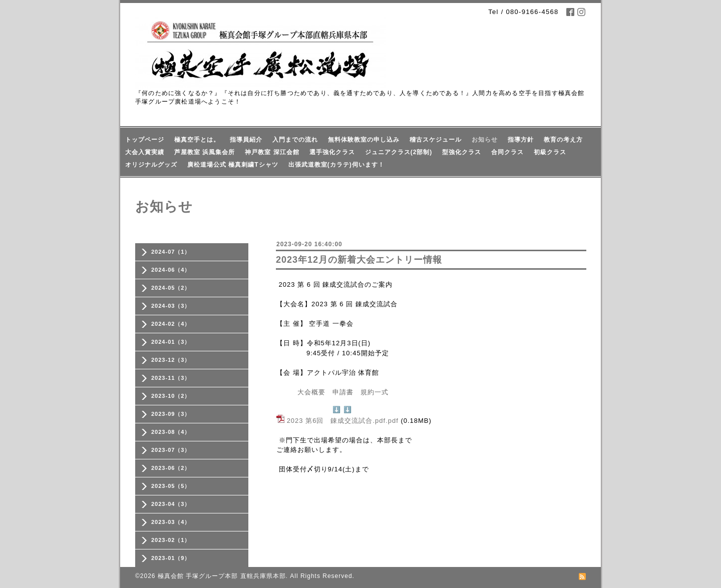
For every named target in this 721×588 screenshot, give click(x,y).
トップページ (145, 140)
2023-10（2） (171, 396)
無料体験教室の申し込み (364, 140)
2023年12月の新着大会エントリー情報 (359, 260)
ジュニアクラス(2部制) (399, 152)
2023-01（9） (171, 558)
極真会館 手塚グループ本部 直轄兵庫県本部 (222, 576)
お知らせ (485, 140)
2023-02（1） (171, 540)
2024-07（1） (171, 252)
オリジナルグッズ (151, 165)
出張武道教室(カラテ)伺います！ (336, 165)
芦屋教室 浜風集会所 (205, 152)
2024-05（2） (171, 288)
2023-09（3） (171, 414)
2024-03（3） (171, 306)
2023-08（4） (171, 432)
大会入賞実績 (145, 152)
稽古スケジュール (436, 140)
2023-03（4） (171, 522)
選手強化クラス (332, 152)
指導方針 (521, 140)
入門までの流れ (295, 140)
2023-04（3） (171, 504)
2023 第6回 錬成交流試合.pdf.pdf (343, 421)
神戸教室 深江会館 (272, 152)
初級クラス (550, 152)
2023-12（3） (171, 360)
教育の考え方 (563, 140)
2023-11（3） (171, 378)
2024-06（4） (171, 270)
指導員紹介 (246, 140)
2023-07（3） (171, 450)
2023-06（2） (171, 468)
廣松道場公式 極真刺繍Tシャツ (233, 165)
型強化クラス (462, 152)
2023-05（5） (171, 486)
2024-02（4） (171, 324)
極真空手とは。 (197, 140)
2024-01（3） (171, 342)
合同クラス (507, 152)
